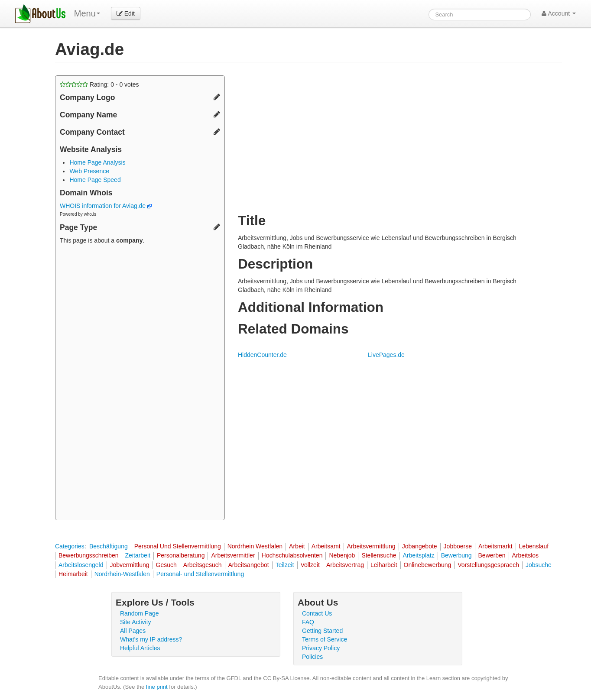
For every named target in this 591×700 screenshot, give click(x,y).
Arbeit (297, 546)
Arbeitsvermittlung (371, 546)
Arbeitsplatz (419, 555)
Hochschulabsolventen (292, 555)
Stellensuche (379, 555)
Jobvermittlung (130, 565)
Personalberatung (181, 555)
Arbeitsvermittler (233, 555)
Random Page (140, 613)
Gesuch (166, 565)
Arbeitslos (525, 555)
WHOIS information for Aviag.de (106, 206)
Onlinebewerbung (428, 565)
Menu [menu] (87, 13)
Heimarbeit (73, 574)
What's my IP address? (151, 639)
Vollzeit (310, 565)
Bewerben (492, 555)
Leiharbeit (384, 565)
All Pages (133, 631)
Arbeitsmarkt (495, 546)
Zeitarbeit (138, 555)
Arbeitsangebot (249, 565)
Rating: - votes (99, 84)
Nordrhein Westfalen (255, 546)
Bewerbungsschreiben (89, 555)
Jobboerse (458, 546)
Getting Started (322, 631)
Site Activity (136, 622)
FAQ (308, 622)
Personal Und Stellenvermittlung (178, 546)
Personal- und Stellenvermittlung (200, 574)
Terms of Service (325, 639)
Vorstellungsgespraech (488, 565)
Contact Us (317, 613)
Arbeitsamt (326, 546)
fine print (157, 687)
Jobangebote (420, 546)
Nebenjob (342, 555)
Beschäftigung (109, 546)
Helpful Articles (140, 648)
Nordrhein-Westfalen (122, 574)
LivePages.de (386, 355)
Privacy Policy (321, 648)
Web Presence (89, 171)
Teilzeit (285, 565)
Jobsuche (539, 565)
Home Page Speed (95, 180)
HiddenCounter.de (262, 355)
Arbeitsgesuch (203, 565)
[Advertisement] (140, 383)
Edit (126, 13)
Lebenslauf (534, 546)
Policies (312, 657)
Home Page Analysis (97, 162)
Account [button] (559, 13)
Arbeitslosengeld (81, 565)
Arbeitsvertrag (345, 565)
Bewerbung (456, 555)
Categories (70, 546)
